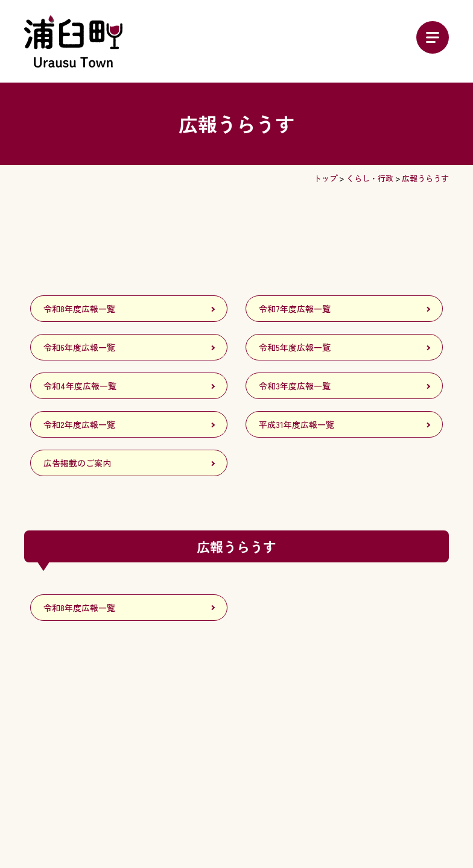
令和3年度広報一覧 (295, 386)
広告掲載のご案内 (77, 463)
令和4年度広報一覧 (80, 386)
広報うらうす (425, 178)
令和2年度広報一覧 (79, 424)
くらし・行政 (370, 178)
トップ (325, 178)
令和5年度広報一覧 (295, 347)
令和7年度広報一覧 (295, 309)
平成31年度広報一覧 (297, 424)
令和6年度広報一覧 (79, 347)
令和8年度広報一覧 (79, 309)
